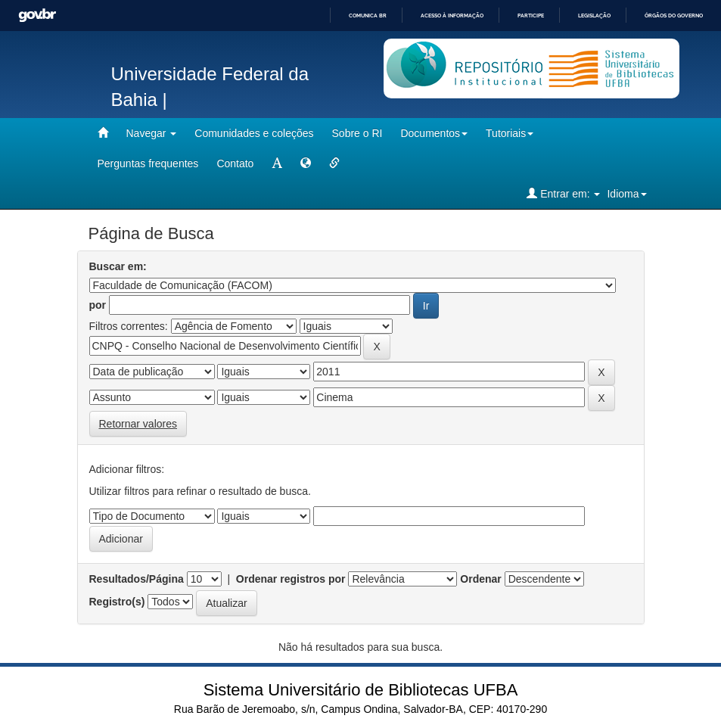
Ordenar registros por (291, 579)
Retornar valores (138, 424)
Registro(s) (117, 602)
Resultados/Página (137, 579)
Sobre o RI (357, 133)
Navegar (152, 133)
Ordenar (480, 579)
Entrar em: (563, 193)
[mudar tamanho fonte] (277, 163)
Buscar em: (118, 266)
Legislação (594, 16)
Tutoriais (510, 133)
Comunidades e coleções (254, 133)
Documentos (434, 133)
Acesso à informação (452, 16)
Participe (531, 16)
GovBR (37, 16)
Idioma (626, 194)
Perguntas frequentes (148, 163)
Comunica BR (368, 16)
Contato (235, 163)
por (98, 305)
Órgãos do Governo (674, 16)
